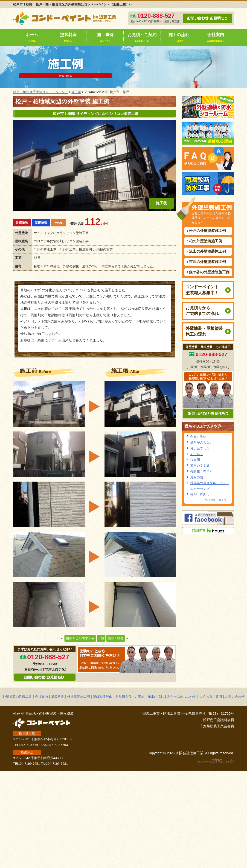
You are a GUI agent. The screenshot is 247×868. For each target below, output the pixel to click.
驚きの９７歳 (200, 465)
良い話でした (200, 448)
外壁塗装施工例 (78, 697)
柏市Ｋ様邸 (116, 638)
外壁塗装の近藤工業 (17, 697)
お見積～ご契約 (142, 38)
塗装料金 (68, 38)
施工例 (76, 92)
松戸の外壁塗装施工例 (207, 231)
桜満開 (195, 460)
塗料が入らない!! (202, 443)
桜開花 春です (201, 471)
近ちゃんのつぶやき (203, 426)
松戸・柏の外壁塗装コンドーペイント (41, 92)
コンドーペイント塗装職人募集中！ (202, 290)
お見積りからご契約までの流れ (202, 311)
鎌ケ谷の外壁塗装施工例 (209, 272)
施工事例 (105, 38)
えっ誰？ (197, 454)
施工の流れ (179, 38)
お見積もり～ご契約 (130, 697)
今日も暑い (198, 437)
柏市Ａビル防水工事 (80, 638)
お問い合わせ (235, 697)
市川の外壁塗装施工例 (207, 262)
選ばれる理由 (103, 697)
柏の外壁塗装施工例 (206, 241)
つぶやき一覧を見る (217, 500)
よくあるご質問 (211, 697)
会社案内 (216, 38)
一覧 (101, 638)
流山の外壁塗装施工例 (207, 251)
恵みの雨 (197, 477)
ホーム (32, 38)
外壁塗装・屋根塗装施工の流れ (204, 331)
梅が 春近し (200, 494)
